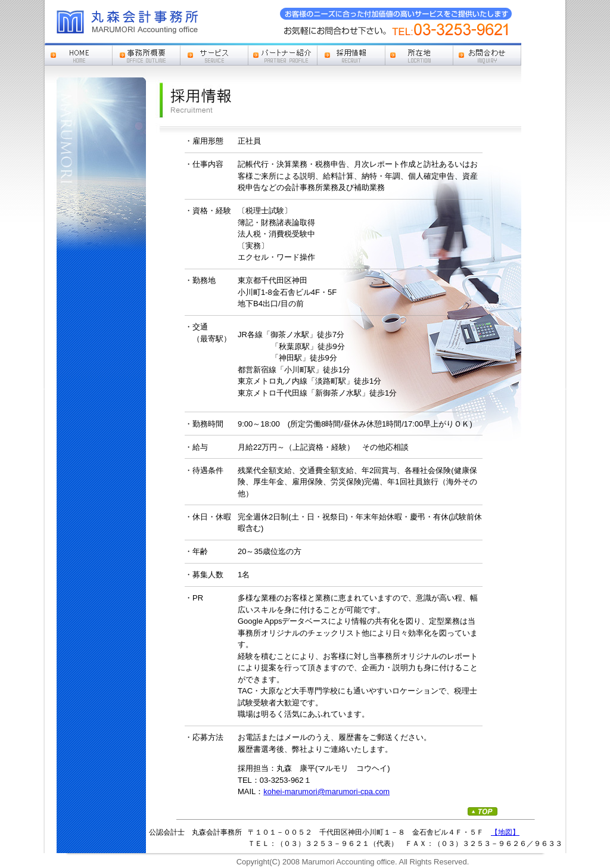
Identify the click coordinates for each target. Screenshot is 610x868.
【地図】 (505, 832)
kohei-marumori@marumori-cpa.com (326, 791)
